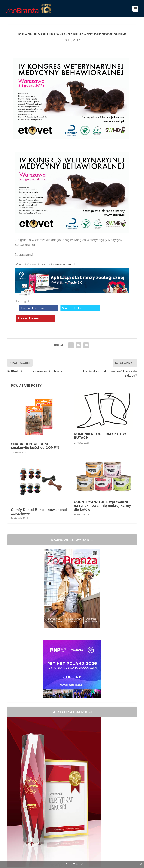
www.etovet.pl (65, 264)
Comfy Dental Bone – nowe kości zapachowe (39, 512)
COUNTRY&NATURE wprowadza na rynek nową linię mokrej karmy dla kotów (102, 506)
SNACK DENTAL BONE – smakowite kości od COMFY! (35, 446)
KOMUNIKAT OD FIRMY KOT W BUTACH (100, 436)
